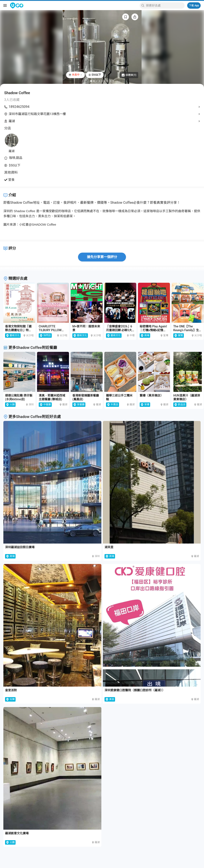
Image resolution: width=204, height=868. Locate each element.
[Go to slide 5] (102, 81)
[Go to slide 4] (100, 81)
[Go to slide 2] (94, 81)
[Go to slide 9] (113, 81)
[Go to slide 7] (108, 81)
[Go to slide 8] (111, 81)
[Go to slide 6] (105, 81)
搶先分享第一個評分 (102, 257)
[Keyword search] (165, 5)
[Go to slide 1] (91, 81)
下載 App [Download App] (194, 5)
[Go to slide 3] (97, 81)
